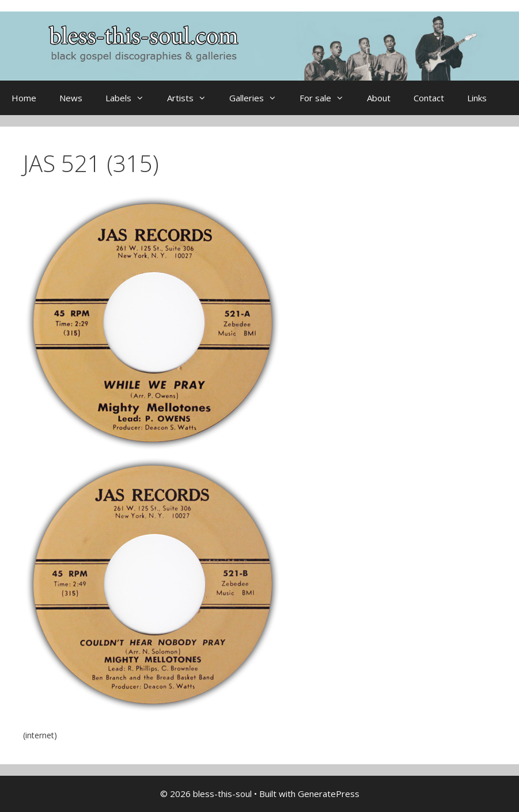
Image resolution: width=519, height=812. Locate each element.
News (71, 98)
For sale (327, 98)
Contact (429, 98)
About (379, 98)
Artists (192, 98)
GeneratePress (329, 794)
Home (24, 98)
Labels (130, 98)
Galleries (259, 98)
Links (477, 98)
